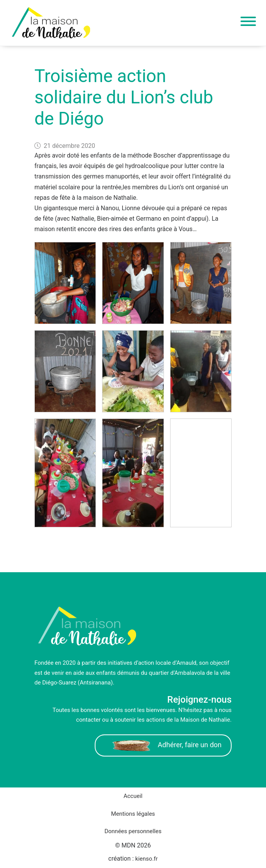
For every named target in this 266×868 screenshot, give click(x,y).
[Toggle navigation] (248, 23)
